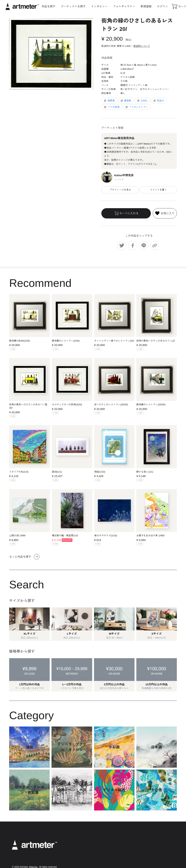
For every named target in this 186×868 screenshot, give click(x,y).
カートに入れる (126, 213)
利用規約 (116, 842)
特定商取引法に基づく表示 (125, 852)
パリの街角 (111, 107)
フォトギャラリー (124, 6)
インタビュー (99, 6)
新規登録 (146, 6)
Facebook (151, 853)
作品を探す (48, 6)
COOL (142, 101)
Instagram (151, 842)
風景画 (109, 101)
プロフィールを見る (120, 190)
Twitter (149, 848)
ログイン (163, 6)
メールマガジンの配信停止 (125, 857)
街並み (159, 101)
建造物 (126, 101)
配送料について (142, 46)
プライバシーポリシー (123, 847)
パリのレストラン (136, 107)
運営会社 (116, 862)
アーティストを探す (73, 6)
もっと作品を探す (24, 557)
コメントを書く (158, 190)
